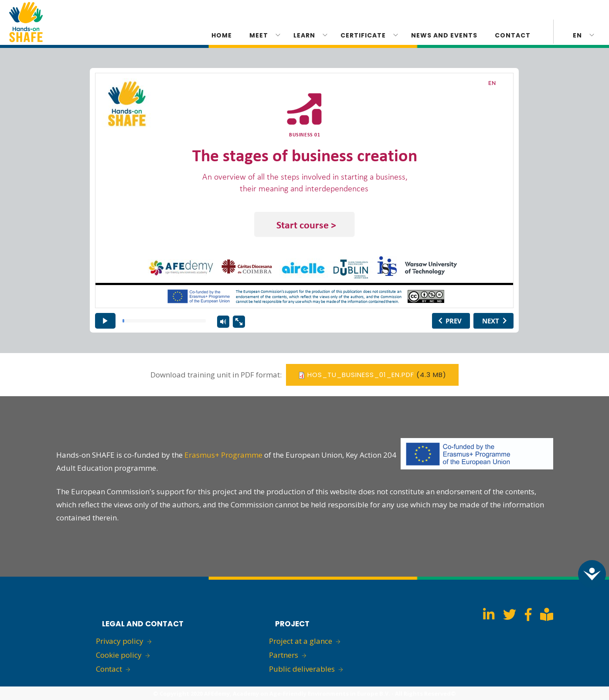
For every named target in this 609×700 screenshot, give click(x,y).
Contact (513, 35)
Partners (284, 655)
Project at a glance (301, 641)
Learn (304, 35)
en (577, 35)
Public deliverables (302, 669)
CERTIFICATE (363, 35)
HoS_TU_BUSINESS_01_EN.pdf (361, 375)
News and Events (444, 35)
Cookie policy (119, 655)
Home (222, 35)
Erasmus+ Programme (223, 455)
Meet (259, 35)
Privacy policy (120, 641)
